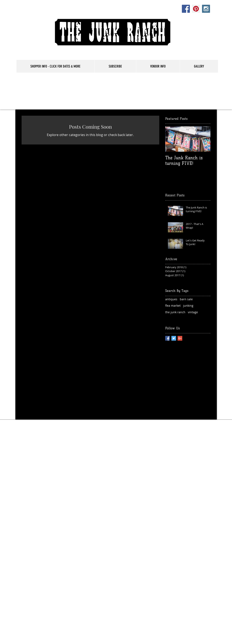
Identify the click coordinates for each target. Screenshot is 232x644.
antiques (171, 299)
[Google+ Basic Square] (180, 338)
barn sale (186, 299)
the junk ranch (175, 312)
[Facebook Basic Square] (168, 338)
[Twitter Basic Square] (174, 338)
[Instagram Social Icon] (206, 9)
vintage (193, 312)
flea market (173, 306)
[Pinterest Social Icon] (196, 9)
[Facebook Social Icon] (186, 9)
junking (188, 306)
